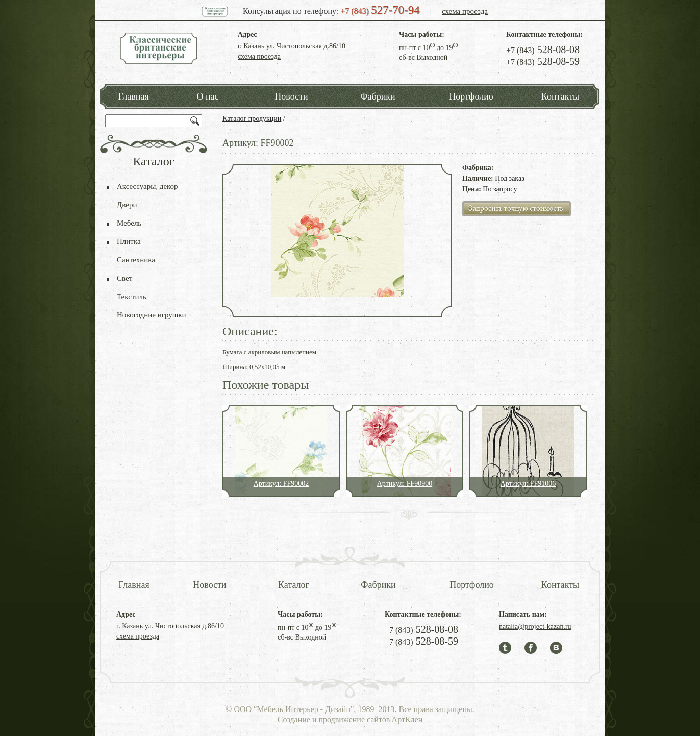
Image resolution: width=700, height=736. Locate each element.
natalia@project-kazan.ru (535, 627)
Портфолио (471, 96)
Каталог (294, 585)
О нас (207, 96)
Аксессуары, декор (147, 186)
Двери (127, 205)
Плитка (129, 241)
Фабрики (378, 96)
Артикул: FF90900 (405, 484)
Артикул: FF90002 (281, 484)
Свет (124, 278)
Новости (291, 96)
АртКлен (407, 719)
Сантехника (136, 260)
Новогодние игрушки (152, 315)
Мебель (129, 223)
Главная (133, 96)
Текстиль (132, 297)
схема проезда (465, 11)
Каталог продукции (252, 119)
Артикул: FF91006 (528, 484)
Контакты (560, 96)
